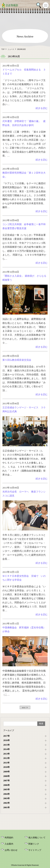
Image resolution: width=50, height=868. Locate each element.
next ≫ (25, 707)
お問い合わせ (11, 850)
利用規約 (9, 838)
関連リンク (34, 844)
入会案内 (9, 844)
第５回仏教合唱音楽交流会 (17, 360)
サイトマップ (35, 850)
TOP (3, 49)
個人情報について (37, 838)
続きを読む (42, 108)
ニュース (11, 49)
